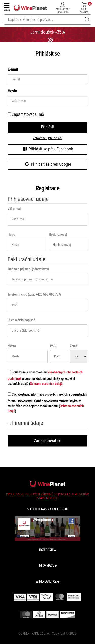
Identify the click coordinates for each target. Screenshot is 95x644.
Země (74, 346)
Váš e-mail (14, 209)
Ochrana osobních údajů (46, 384)
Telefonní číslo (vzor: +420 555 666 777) (34, 295)
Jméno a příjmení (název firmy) (28, 269)
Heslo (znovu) (58, 235)
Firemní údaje (28, 423)
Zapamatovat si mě (26, 115)
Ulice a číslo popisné (21, 320)
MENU (7, 7)
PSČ (53, 346)
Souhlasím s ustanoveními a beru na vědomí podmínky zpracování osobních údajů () (45, 377)
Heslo (11, 235)
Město (12, 346)
